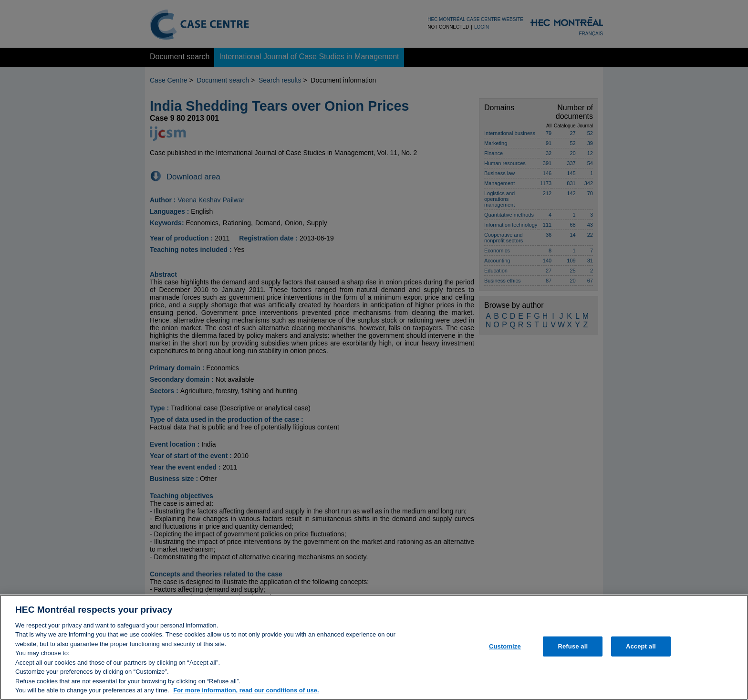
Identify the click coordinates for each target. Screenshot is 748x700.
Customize (505, 650)
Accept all (641, 650)
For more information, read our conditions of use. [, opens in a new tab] (246, 695)
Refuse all (573, 650)
